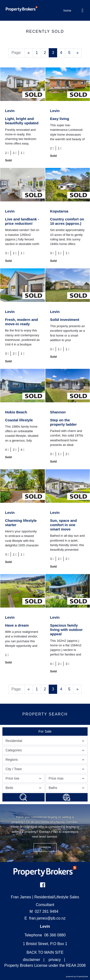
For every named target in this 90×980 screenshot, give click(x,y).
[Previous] (29, 53)
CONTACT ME (45, 847)
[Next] (77, 53)
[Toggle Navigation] (83, 10)
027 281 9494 (44, 911)
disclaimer (31, 960)
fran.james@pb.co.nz (47, 918)
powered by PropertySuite (77, 977)
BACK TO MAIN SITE (45, 952)
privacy (55, 960)
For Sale (45, 731)
